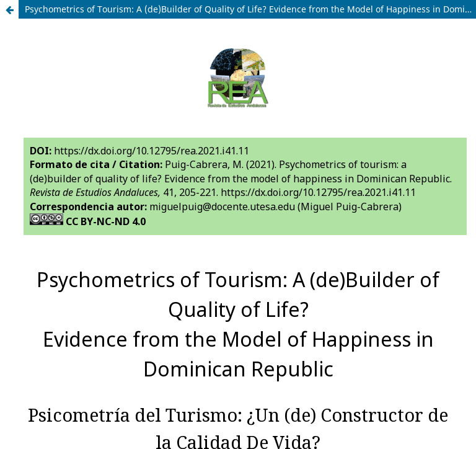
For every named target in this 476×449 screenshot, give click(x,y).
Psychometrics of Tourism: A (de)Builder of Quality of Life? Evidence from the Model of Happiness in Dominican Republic (250, 9)
